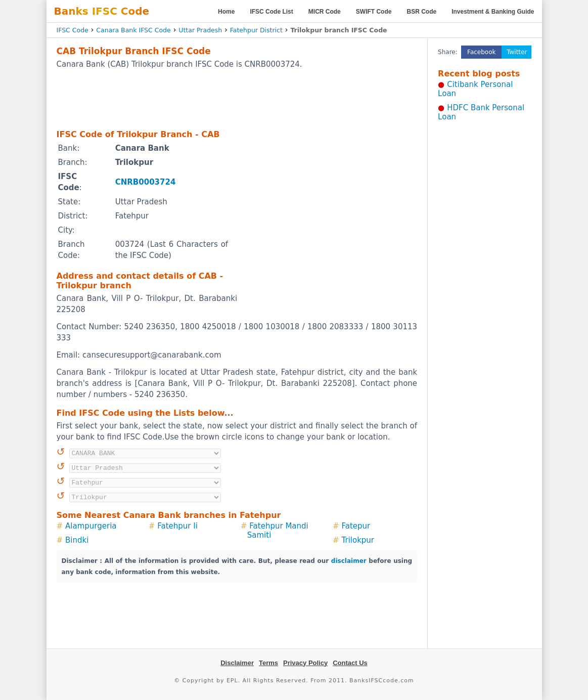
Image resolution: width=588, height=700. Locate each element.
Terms (268, 663)
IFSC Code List (271, 12)
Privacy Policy (305, 663)
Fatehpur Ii (177, 526)
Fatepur (356, 526)
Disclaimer (237, 663)
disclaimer (349, 561)
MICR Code (325, 12)
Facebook (481, 52)
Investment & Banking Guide (493, 12)
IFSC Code (73, 30)
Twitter (517, 52)
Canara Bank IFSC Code (133, 30)
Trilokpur (358, 540)
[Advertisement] (237, 99)
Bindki (77, 540)
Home (226, 12)
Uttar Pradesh (200, 30)
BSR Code (421, 12)
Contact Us (350, 663)
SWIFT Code (374, 12)
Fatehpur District (256, 30)
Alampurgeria (91, 526)
